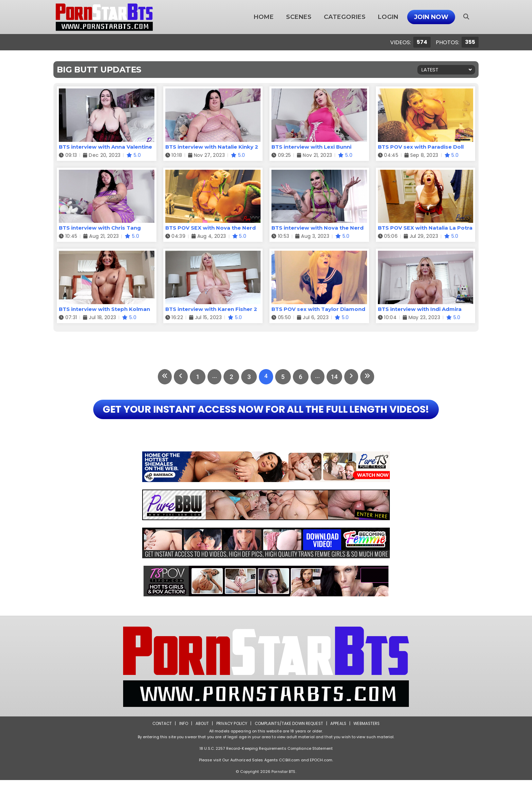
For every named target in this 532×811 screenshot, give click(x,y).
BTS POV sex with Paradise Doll (421, 147)
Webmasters (369, 754)
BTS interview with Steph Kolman (104, 309)
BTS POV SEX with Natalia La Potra (425, 228)
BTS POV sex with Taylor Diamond (318, 309)
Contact (160, 754)
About (200, 754)
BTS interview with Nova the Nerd (318, 228)
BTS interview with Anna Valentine (105, 147)
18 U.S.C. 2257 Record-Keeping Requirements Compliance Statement (266, 779)
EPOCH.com (321, 791)
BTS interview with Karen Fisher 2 (211, 309)
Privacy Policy (230, 754)
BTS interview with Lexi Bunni (311, 147)
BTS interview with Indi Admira (420, 309)
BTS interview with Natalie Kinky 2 (212, 147)
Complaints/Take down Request (289, 754)
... (213, 377)
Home (264, 17)
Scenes (299, 17)
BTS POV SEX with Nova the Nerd (211, 228)
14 (337, 377)
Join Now (431, 17)
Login (388, 17)
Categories (345, 17)
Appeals (339, 754)
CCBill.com (289, 791)
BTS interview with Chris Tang (100, 228)
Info (181, 754)
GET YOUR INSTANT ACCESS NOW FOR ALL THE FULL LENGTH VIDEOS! (266, 425)
